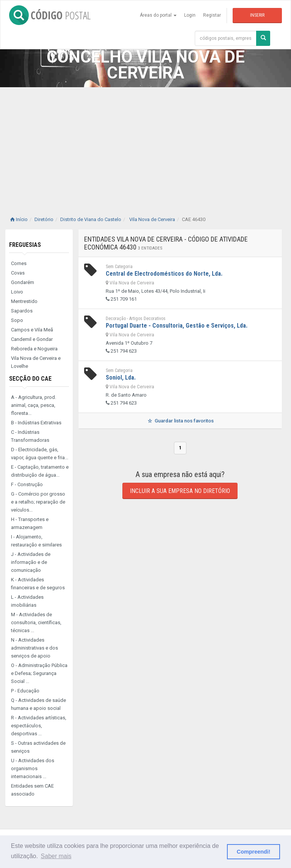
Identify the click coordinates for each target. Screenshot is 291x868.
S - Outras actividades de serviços (38, 747)
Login (190, 15)
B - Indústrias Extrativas (36, 423)
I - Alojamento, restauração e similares (36, 541)
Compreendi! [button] (254, 852)
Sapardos (22, 311)
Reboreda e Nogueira (34, 349)
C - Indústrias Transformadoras (30, 436)
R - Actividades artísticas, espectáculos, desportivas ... (39, 726)
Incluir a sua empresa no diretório (180, 491)
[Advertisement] (145, 144)
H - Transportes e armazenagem (30, 523)
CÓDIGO (50, 15)
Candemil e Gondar (32, 339)
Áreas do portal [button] (158, 15)
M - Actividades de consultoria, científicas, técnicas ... (36, 622)
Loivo (17, 292)
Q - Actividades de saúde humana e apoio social (38, 704)
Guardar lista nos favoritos (180, 421)
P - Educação (25, 691)
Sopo (17, 320)
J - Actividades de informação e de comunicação (31, 562)
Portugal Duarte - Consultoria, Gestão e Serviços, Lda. (177, 326)
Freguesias (25, 245)
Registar (212, 15)
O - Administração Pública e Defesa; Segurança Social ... (39, 673)
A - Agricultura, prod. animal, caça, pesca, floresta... (34, 405)
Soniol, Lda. (121, 377)
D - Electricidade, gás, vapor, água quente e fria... (40, 454)
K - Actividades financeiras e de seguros (38, 584)
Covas (18, 273)
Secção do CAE (30, 379)
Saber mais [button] (56, 856)
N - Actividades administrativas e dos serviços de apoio (34, 648)
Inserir (257, 15)
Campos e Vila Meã (32, 330)
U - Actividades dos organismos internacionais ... (33, 768)
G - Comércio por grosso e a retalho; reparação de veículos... (38, 502)
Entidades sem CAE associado (32, 790)
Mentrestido (24, 301)
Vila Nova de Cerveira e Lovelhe (36, 362)
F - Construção (27, 484)
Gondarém (23, 282)
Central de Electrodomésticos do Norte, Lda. (164, 274)
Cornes (19, 263)
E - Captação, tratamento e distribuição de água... (40, 471)
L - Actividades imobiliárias (27, 601)
